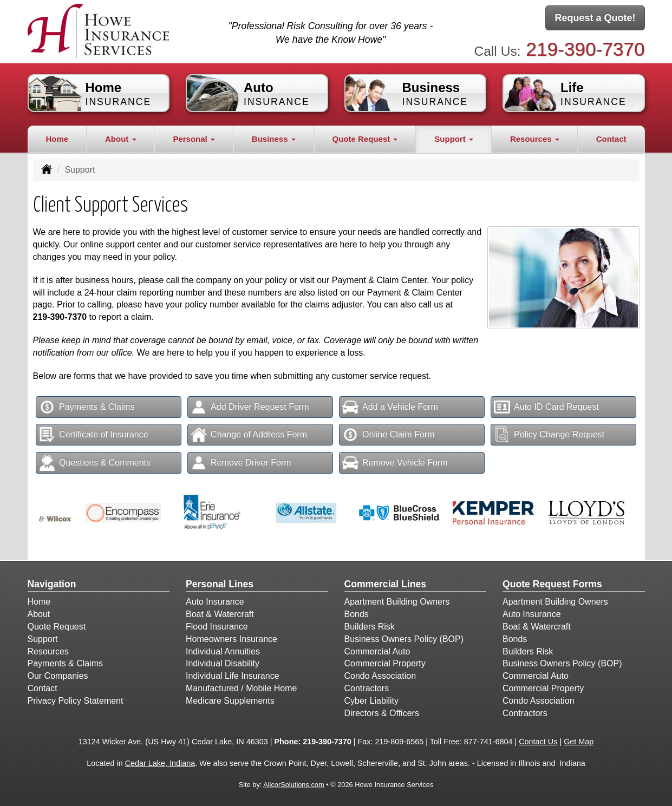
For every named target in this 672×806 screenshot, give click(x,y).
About (39, 614)
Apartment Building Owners (397, 602)
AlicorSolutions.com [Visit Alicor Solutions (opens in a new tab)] (293, 785)
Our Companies (58, 676)
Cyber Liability (371, 701)
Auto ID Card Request (546, 407)
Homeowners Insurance (231, 639)
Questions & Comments (95, 463)
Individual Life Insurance (233, 676)
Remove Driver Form (241, 463)
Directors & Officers (382, 713)
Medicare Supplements (230, 701)
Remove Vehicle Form (395, 463)
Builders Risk (370, 627)
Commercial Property (385, 663)
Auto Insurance (215, 602)
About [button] (120, 139)
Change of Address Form (249, 435)
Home (57, 139)
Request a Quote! (595, 18)
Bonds (357, 614)
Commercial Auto (377, 651)
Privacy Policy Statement (76, 701)
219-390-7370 (585, 49)
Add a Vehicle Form (390, 407)
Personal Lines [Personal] (220, 584)
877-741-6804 (488, 742)
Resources (48, 651)
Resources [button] (535, 139)
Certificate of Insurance (94, 435)
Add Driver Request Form (250, 407)
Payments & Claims (87, 407)
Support (43, 639)
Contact (611, 139)
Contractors (367, 688)
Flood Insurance (217, 627)
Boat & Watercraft (220, 614)
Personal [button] (194, 139)
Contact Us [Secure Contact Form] (538, 742)
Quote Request (57, 627)
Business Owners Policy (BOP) (404, 639)
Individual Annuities (223, 651)
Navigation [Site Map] (52, 584)
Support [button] (454, 139)
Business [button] (274, 139)
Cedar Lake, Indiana (160, 763)
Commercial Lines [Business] (386, 584)
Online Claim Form (388, 435)
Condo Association (380, 676)
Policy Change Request (549, 435)
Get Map (579, 742)
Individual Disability (223, 663)
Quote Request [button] (365, 139)
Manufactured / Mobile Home (241, 688)
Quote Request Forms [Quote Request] (552, 584)
